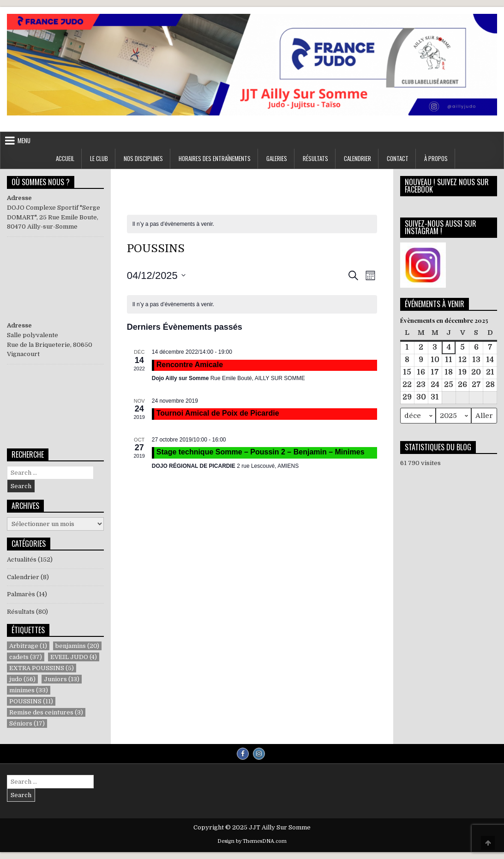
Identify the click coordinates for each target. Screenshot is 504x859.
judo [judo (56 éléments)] (22, 679)
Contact (398, 158)
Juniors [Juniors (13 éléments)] (62, 679)
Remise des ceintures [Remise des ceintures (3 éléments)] (46, 712)
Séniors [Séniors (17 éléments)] (27, 723)
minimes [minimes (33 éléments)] (29, 690)
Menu (24, 140)
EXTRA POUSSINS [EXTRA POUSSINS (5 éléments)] (42, 668)
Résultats (21, 612)
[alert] (173, 224)
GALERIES (277, 158)
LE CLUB (99, 158)
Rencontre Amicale (190, 365)
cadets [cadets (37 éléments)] (26, 657)
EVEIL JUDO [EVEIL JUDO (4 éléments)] (74, 657)
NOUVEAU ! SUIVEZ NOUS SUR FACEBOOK (447, 186)
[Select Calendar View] (370, 275)
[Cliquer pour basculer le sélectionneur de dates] (156, 275)
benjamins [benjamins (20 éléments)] (77, 646)
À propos (436, 158)
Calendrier (357, 158)
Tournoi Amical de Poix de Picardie (218, 413)
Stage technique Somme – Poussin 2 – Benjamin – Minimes (261, 452)
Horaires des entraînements (215, 158)
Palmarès (21, 594)
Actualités (22, 560)
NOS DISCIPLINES (143, 158)
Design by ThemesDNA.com (252, 841)
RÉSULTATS (315, 158)
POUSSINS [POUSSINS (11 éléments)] (31, 701)
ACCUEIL (65, 158)
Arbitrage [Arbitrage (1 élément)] (28, 646)
